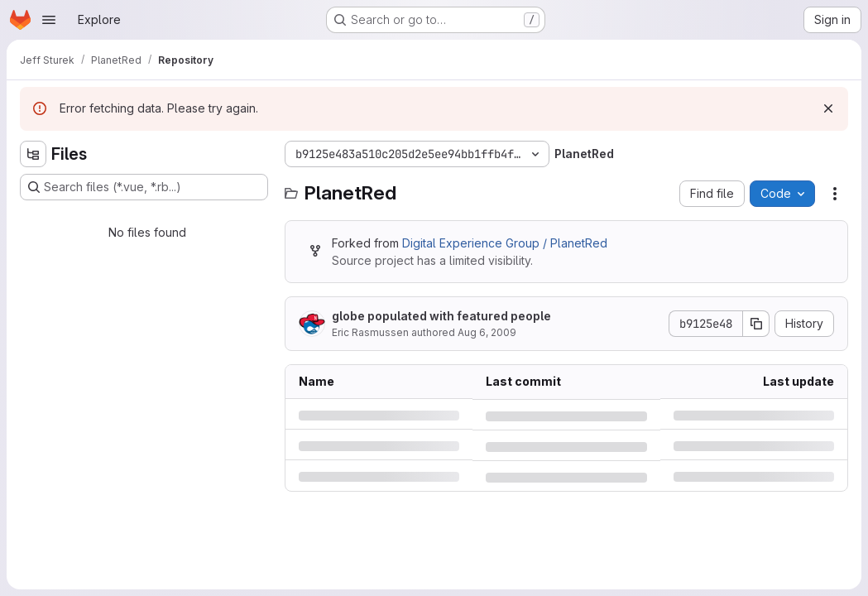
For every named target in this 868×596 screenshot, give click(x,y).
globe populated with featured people (441, 316)
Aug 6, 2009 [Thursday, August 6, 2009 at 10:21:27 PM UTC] (487, 332)
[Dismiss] (828, 108)
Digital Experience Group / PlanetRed (505, 243)
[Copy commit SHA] (756, 324)
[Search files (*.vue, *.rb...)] (144, 187)
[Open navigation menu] (49, 20)
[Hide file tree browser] (33, 154)
